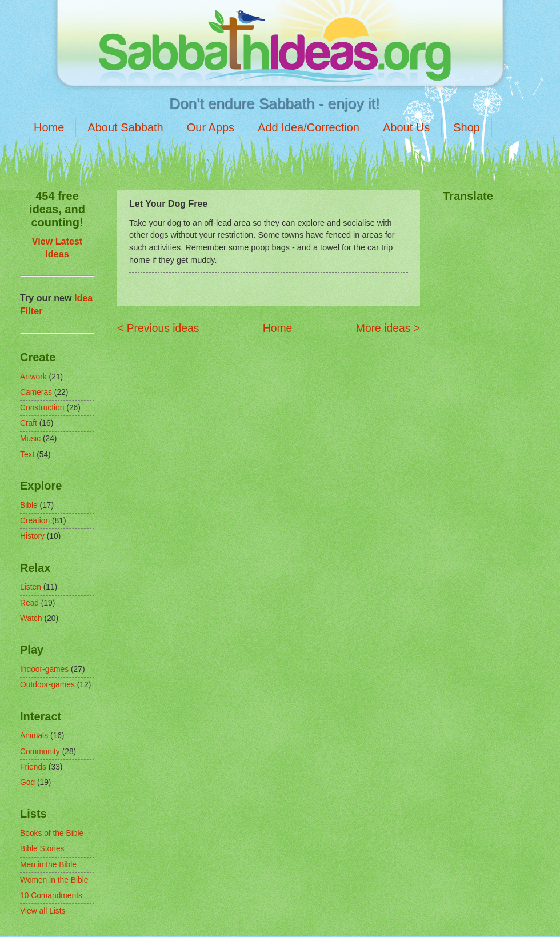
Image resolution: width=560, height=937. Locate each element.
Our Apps (211, 127)
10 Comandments (51, 896)
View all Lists (43, 911)
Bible (29, 505)
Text (27, 455)
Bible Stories (42, 849)
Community (40, 752)
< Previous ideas (158, 328)
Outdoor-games (47, 685)
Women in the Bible (54, 880)
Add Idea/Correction (309, 127)
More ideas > (388, 328)
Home (49, 127)
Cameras (36, 392)
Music (30, 439)
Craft (29, 423)
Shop (467, 127)
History (32, 536)
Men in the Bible (48, 865)
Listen (31, 587)
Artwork (33, 377)
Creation (35, 521)
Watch (31, 618)
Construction (42, 408)
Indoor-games (44, 669)
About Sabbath (125, 127)
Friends (33, 767)
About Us (406, 127)
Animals (34, 736)
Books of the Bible (52, 833)
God (27, 782)
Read (29, 603)
